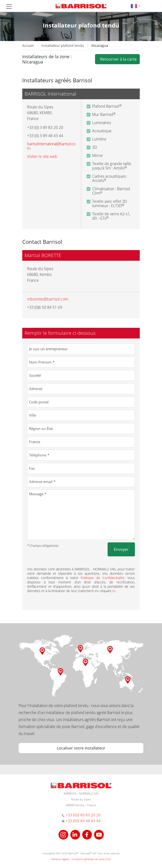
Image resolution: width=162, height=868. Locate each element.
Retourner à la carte (117, 59)
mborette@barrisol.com (48, 299)
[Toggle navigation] (9, 7)
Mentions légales (60, 859)
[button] (136, 6)
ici (114, 591)
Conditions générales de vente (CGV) (91, 859)
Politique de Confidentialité (103, 578)
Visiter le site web (42, 156)
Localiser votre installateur (81, 748)
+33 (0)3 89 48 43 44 (83, 821)
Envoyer (121, 549)
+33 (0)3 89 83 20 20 (83, 815)
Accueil (28, 45)
